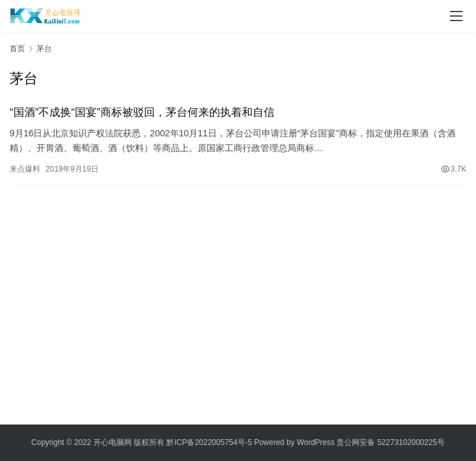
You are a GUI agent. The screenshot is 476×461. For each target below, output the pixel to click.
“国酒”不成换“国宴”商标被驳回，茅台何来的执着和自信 (142, 112)
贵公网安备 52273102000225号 (391, 442)
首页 (17, 49)
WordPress (316, 442)
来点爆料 (25, 169)
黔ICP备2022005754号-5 (210, 442)
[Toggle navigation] (456, 16)
